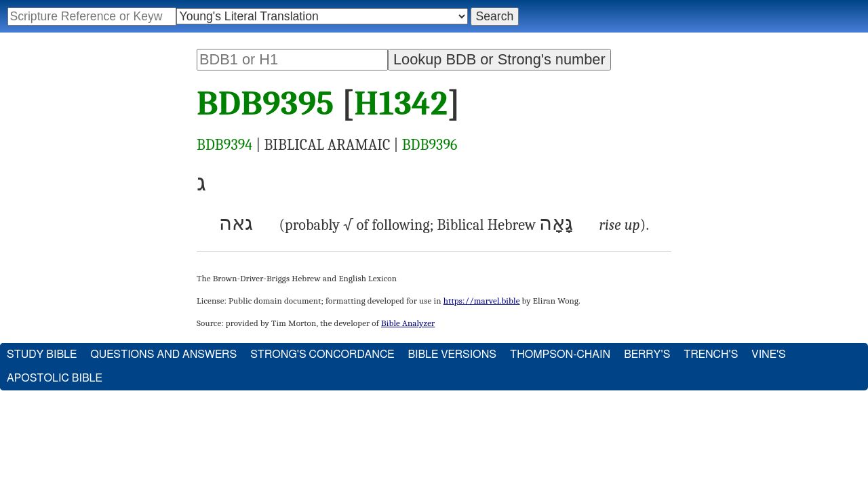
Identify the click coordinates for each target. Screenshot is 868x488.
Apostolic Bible (55, 378)
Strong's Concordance (322, 354)
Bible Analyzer (408, 323)
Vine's (768, 354)
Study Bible (42, 354)
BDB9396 (430, 145)
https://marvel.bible (482, 301)
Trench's (711, 354)
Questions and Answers (163, 354)
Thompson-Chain (560, 354)
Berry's (647, 354)
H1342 (401, 104)
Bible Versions (452, 354)
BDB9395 (265, 104)
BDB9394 (224, 145)
